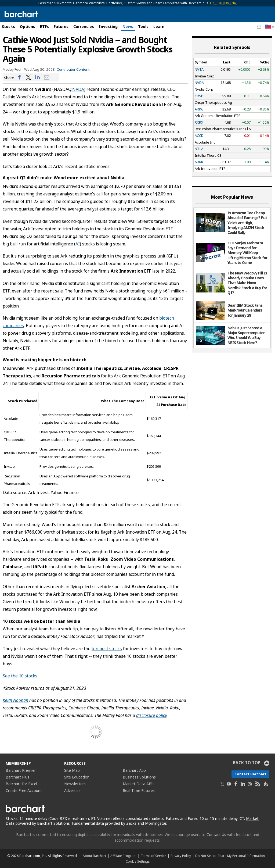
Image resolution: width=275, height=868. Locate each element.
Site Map (72, 770)
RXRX (199, 122)
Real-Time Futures (139, 790)
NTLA (199, 149)
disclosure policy (151, 715)
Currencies (84, 26)
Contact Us (216, 835)
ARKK (199, 162)
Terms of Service (153, 856)
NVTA (199, 69)
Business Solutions (139, 777)
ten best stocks (107, 649)
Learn (159, 26)
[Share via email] (47, 78)
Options (28, 26)
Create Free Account (24, 790)
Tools (143, 26)
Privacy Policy (181, 856)
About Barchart (94, 856)
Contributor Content (73, 69)
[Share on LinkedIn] (38, 78)
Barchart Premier (21, 770)
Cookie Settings (138, 861)
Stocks (8, 26)
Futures (61, 26)
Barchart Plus (17, 777)
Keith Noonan (15, 700)
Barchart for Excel (21, 784)
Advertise (72, 790)
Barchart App (134, 770)
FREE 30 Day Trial (223, 3)
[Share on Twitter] (28, 78)
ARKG (199, 109)
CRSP (199, 96)
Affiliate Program (123, 856)
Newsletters (75, 784)
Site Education (77, 777)
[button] (270, 27)
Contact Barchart (250, 774)
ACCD (199, 135)
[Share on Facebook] (19, 78)
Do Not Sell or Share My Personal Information (230, 856)
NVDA (78, 89)
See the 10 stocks (20, 676)
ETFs (44, 26)
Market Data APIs (139, 784)
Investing (108, 26)
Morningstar (155, 823)
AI (78, 244)
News (128, 26)
